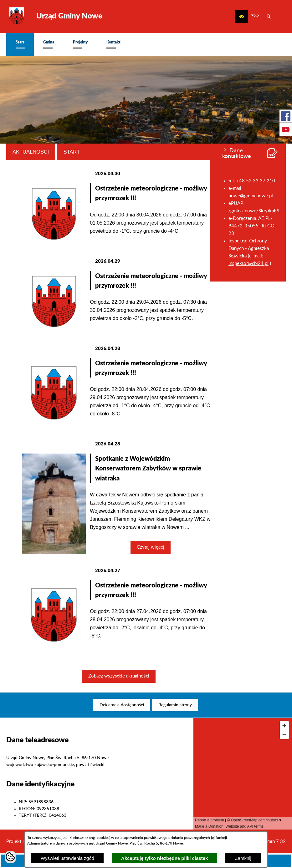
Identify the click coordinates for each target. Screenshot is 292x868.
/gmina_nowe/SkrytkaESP (46, 211)
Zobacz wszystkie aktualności (189, 676)
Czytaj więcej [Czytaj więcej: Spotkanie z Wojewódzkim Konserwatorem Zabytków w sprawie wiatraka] (221, 547)
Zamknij (243, 858)
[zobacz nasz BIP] (255, 17)
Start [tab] (142, 152)
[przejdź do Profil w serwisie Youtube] (286, 129)
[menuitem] (20, 44)
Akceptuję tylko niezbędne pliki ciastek (165, 858)
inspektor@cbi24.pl (39, 264)
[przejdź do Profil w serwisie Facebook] (286, 116)
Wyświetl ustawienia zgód (67, 858)
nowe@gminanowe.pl (41, 196)
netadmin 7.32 (271, 842)
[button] (242, 17)
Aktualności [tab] (101, 152)
